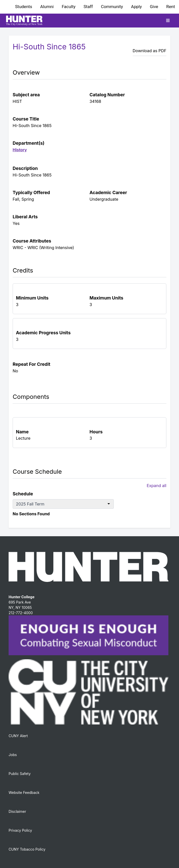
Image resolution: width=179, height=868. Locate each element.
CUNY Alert (18, 736)
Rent (171, 7)
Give (154, 7)
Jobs (13, 755)
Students (24, 7)
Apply (136, 7)
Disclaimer (17, 811)
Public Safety (20, 774)
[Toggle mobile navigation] (168, 20)
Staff (88, 7)
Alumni (47, 7)
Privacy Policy (20, 830)
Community (112, 7)
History (20, 150)
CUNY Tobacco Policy (27, 849)
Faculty (69, 7)
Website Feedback (24, 792)
